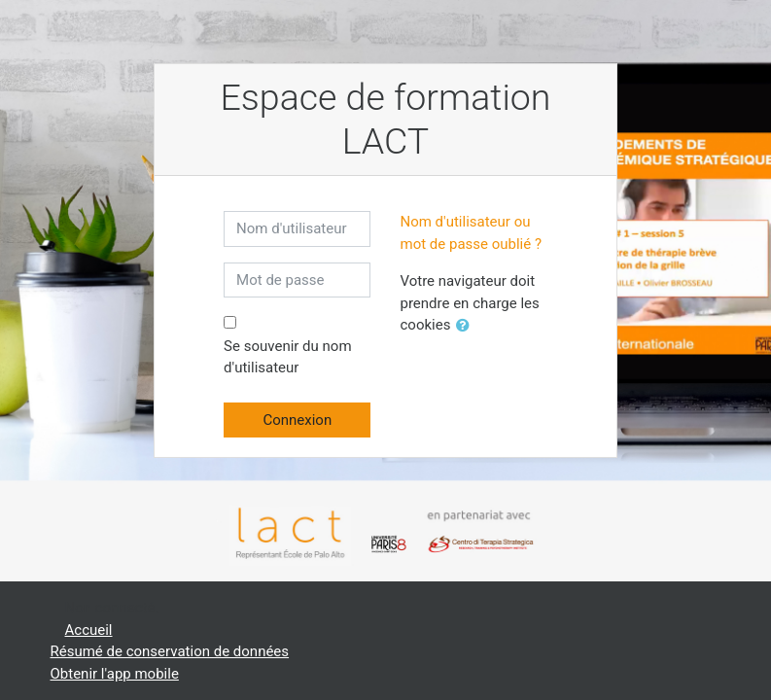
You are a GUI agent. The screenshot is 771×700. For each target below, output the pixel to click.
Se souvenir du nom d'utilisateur (287, 357)
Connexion (297, 420)
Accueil (89, 630)
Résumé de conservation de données (170, 651)
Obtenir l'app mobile (115, 674)
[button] (467, 326)
